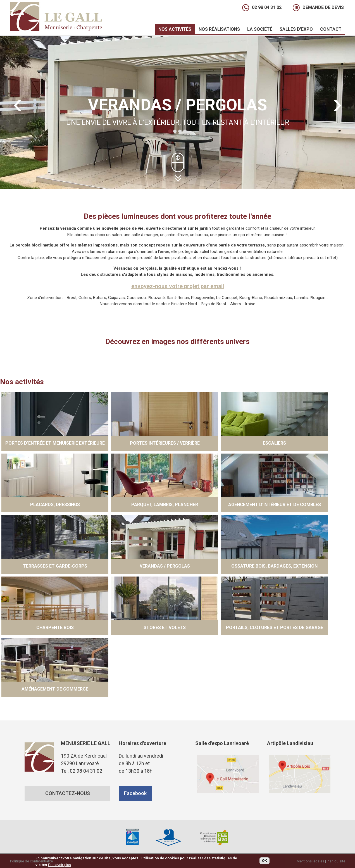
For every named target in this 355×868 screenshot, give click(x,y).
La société (258, 30)
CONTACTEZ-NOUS (67, 793)
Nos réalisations (218, 30)
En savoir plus (59, 865)
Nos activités (173, 30)
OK (265, 861)
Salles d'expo (295, 30)
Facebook (135, 793)
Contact (331, 29)
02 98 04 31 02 (267, 7)
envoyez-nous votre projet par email (178, 286)
